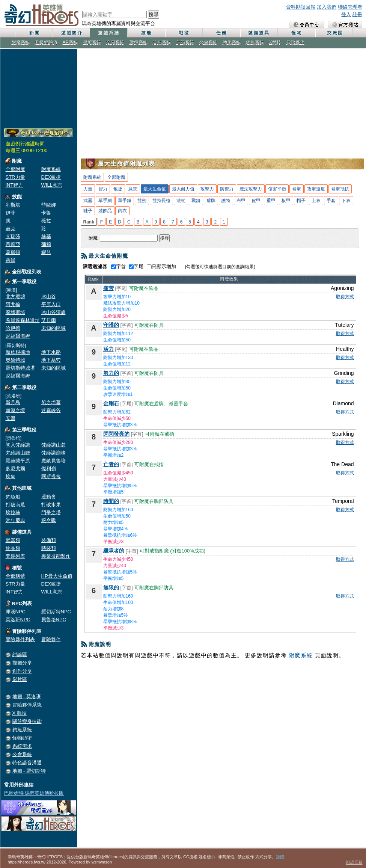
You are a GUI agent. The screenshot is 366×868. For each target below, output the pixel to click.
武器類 (13, 540)
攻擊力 (207, 189)
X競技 (275, 42)
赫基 (46, 236)
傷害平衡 (277, 189)
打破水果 (51, 505)
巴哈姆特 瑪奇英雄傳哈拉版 (34, 793)
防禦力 (227, 189)
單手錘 (125, 201)
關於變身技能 (27, 721)
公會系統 (208, 42)
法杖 (181, 201)
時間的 (111, 501)
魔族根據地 (18, 352)
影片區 (20, 679)
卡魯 (46, 213)
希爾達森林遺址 (23, 320)
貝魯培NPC (54, 620)
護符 (226, 201)
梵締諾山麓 (53, 445)
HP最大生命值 (57, 576)
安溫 (11, 418)
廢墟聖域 (15, 312)
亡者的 (111, 464)
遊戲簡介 (71, 33)
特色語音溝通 (27, 763)
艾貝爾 (49, 320)
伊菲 (11, 213)
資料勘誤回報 (301, 7)
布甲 (241, 201)
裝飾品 (105, 211)
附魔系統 (21, 42)
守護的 (111, 325)
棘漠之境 (15, 410)
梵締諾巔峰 (53, 453)
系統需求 (22, 746)
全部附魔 (15, 169)
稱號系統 (92, 42)
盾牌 (211, 201)
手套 (331, 201)
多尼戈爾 (15, 469)
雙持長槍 (161, 201)
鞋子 (88, 211)
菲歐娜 (49, 205)
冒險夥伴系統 (27, 705)
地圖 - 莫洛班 (27, 697)
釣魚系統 (255, 42)
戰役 (184, 33)
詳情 (280, 857)
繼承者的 (114, 551)
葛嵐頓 (13, 252)
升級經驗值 (46, 42)
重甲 (271, 201)
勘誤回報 (354, 862)
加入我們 (327, 7)
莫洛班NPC (18, 620)
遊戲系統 (108, 33)
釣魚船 (13, 497)
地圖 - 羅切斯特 (29, 771)
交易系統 (115, 42)
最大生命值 (155, 189)
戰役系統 (139, 42)
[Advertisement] (39, 87)
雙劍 (142, 201)
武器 (88, 201)
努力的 (111, 373)
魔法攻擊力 (251, 189)
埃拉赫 (13, 512)
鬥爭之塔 (51, 512)
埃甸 (11, 476)
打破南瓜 (15, 505)
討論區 (20, 654)
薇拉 (46, 221)
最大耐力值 (183, 189)
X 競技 (20, 713)
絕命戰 (49, 520)
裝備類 (49, 540)
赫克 (11, 229)
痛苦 (108, 288)
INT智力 (14, 185)
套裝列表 (15, 556)
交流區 (334, 33)
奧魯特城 (15, 360)
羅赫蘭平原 (18, 461)
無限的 (111, 587)
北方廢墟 (15, 297)
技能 (146, 33)
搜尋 (154, 14)
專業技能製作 (56, 556)
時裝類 (49, 548)
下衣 (346, 201)
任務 (221, 33)
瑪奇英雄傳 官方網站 (345, 24)
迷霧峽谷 (51, 410)
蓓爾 (11, 260)
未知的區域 (53, 328)
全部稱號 (15, 576)
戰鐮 (196, 201)
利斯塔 (13, 205)
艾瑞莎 (13, 236)
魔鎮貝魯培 (53, 461)
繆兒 (46, 252)
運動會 (49, 497)
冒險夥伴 (295, 42)
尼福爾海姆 (18, 336)
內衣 (122, 211)
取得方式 (345, 297)
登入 (346, 14)
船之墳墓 (51, 402)
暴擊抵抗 (340, 189)
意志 (133, 189)
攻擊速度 (316, 189)
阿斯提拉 (51, 476)
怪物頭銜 (22, 738)
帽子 (301, 201)
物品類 (13, 548)
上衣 (316, 201)
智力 (103, 189)
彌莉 (46, 244)
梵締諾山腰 (18, 453)
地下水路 (51, 352)
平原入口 (51, 304)
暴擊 (297, 189)
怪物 (296, 33)
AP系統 (70, 42)
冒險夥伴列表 (20, 639)
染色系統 (162, 42)
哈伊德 (13, 328)
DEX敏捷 (51, 177)
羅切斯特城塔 (20, 368)
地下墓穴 (51, 360)
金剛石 (111, 403)
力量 (88, 189)
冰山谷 (49, 297)
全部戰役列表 (27, 272)
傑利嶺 (49, 469)
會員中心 (307, 24)
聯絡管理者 (350, 7)
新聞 (33, 33)
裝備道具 (259, 33)
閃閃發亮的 (116, 434)
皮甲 (256, 201)
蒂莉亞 (13, 244)
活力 (108, 349)
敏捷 (118, 189)
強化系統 (232, 42)
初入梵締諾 (18, 445)
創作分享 (22, 671)
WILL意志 (52, 185)
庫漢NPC (16, 612)
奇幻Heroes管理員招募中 (38, 133)
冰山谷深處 (53, 312)
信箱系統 (185, 42)
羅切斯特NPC (56, 612)
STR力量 (15, 177)
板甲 (286, 201)
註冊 (357, 14)
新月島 (13, 402)
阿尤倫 (13, 304)
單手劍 (105, 201)
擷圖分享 (22, 663)
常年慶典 (15, 520)
